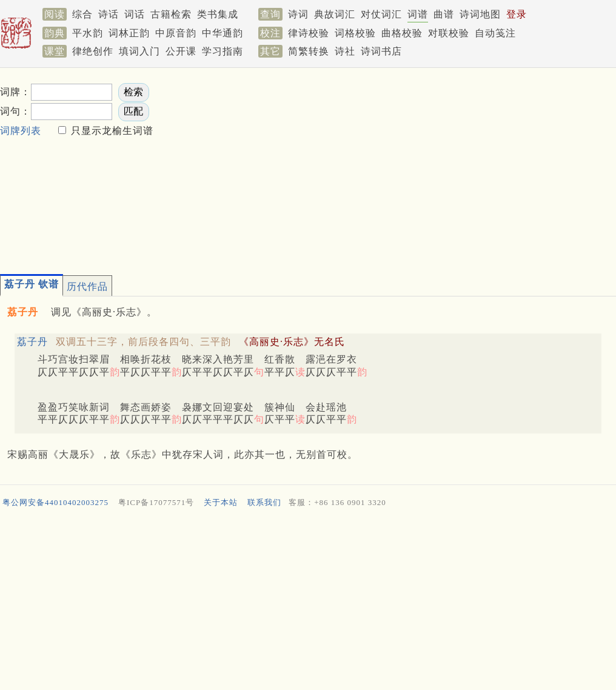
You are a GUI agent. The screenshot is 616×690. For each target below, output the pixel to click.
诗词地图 (480, 14)
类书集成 (218, 14)
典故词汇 (335, 14)
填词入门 (139, 51)
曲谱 (444, 14)
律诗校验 (309, 33)
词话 (135, 14)
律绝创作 (93, 51)
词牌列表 (21, 131)
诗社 (345, 51)
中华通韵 (223, 33)
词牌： (15, 92)
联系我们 (264, 502)
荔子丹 (32, 342)
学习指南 (223, 51)
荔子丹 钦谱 (32, 284)
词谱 (418, 14)
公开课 (181, 51)
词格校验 (355, 33)
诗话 (109, 14)
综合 (82, 14)
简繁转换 (309, 51)
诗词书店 (381, 51)
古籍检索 (171, 14)
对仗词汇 (381, 14)
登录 (517, 14)
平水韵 (88, 33)
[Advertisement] (339, 167)
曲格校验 (402, 33)
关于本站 (221, 502)
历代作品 (87, 286)
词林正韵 (129, 33)
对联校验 (449, 33)
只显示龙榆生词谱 (111, 131)
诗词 (298, 14)
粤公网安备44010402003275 (55, 502)
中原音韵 (176, 33)
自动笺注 (495, 33)
